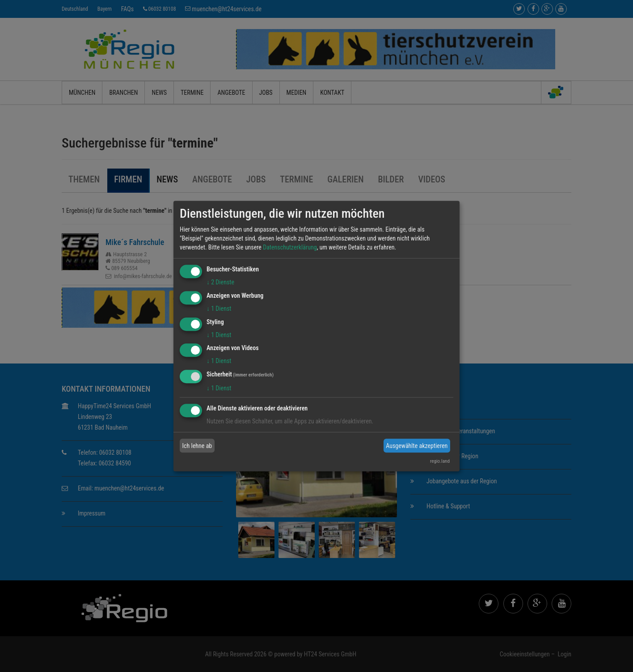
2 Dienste (220, 282)
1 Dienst (219, 309)
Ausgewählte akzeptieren (417, 446)
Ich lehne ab (197, 446)
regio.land (440, 461)
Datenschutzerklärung (290, 247)
